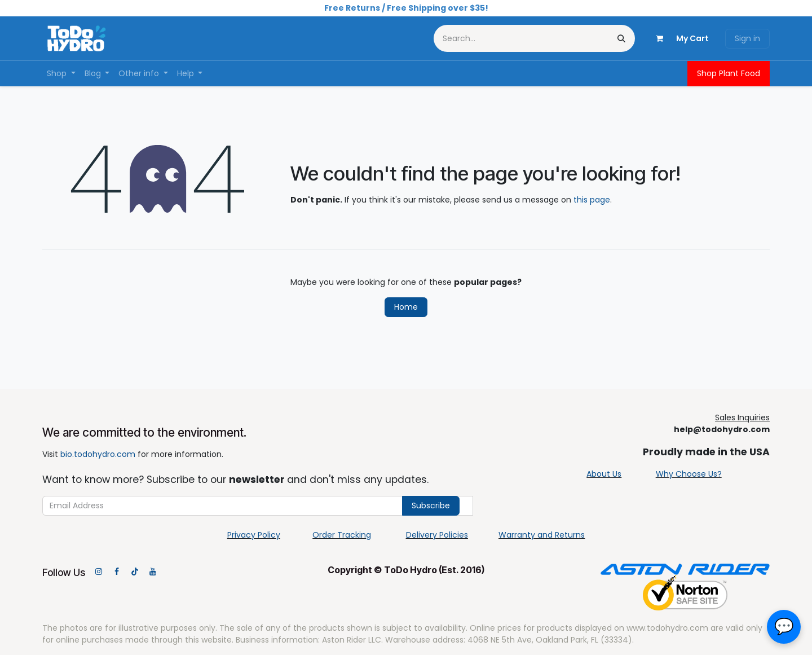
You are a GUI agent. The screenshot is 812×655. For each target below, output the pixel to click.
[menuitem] (61, 74)
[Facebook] (117, 572)
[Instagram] (99, 572)
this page (592, 200)
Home (406, 307)
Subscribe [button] (431, 505)
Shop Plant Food (729, 73)
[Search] (621, 38)
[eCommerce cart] (678, 38)
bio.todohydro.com (98, 454)
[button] (784, 627)
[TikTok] (135, 572)
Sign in (747, 38)
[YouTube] (153, 572)
